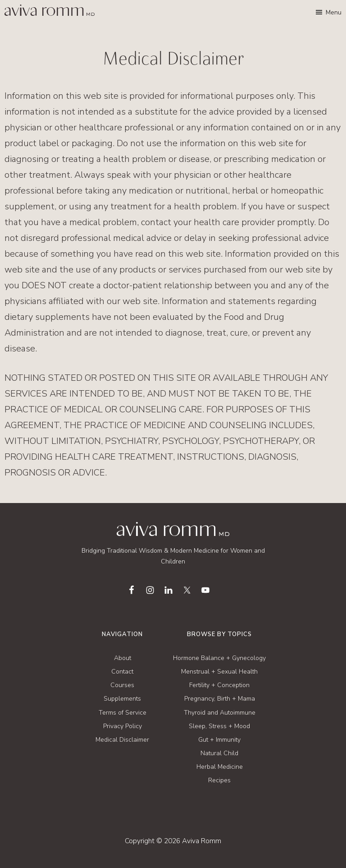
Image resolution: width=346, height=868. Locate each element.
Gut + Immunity (219, 740)
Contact (122, 672)
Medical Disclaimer (122, 740)
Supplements (122, 699)
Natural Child (219, 753)
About (123, 658)
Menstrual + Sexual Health (219, 672)
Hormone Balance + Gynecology (219, 658)
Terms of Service (123, 713)
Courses (122, 685)
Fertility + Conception (219, 685)
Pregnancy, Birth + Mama (220, 699)
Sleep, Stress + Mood (219, 726)
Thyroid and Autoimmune (220, 713)
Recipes (219, 780)
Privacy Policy (123, 726)
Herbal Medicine (220, 767)
